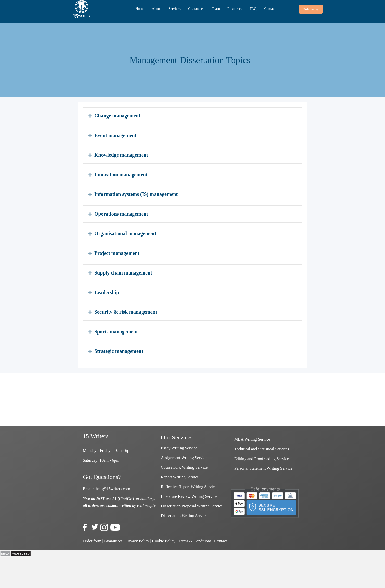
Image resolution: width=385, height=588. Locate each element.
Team (216, 9)
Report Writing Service (180, 477)
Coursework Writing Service (184, 467)
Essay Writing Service (179, 448)
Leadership (107, 292)
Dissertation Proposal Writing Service (192, 506)
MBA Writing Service (252, 439)
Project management (117, 253)
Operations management (121, 214)
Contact (270, 9)
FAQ (253, 9)
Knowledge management (121, 155)
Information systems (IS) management (136, 194)
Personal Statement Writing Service (263, 468)
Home (140, 9)
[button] (311, 9)
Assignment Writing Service (184, 458)
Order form (92, 541)
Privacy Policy (137, 541)
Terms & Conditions (195, 541)
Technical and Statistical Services (262, 449)
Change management (117, 116)
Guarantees (196, 9)
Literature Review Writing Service (189, 496)
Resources (235, 9)
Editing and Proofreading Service (262, 459)
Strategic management (119, 351)
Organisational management (125, 233)
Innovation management (121, 175)
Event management (115, 135)
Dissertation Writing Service (184, 516)
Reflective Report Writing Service (189, 487)
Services (175, 9)
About (156, 9)
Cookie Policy (164, 541)
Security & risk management (126, 312)
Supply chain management (123, 273)
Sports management (116, 332)
